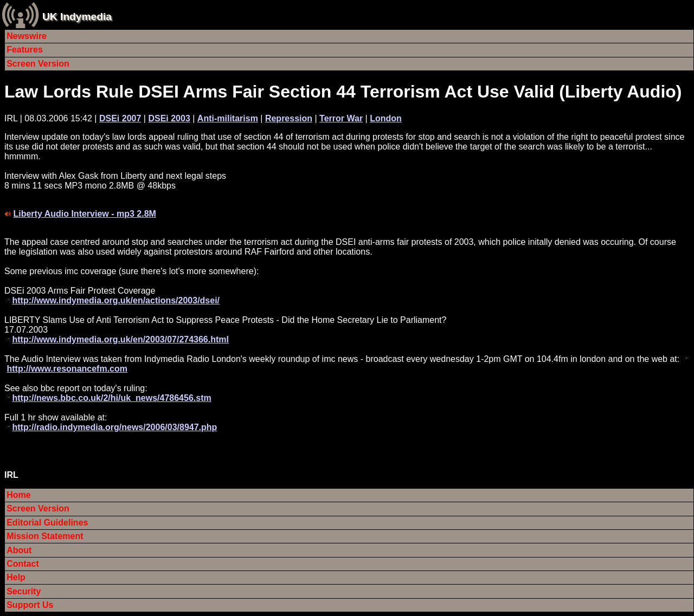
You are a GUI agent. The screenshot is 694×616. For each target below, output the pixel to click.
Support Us (30, 605)
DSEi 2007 (120, 118)
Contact (23, 564)
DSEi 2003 (169, 118)
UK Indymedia (77, 17)
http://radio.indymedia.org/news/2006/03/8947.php (114, 427)
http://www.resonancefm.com (67, 369)
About (19, 550)
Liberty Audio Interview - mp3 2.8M (84, 214)
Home (18, 495)
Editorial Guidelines (47, 523)
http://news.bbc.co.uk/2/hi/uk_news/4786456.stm (111, 398)
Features (25, 50)
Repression (289, 118)
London (386, 118)
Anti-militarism (228, 118)
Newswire (27, 36)
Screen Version (38, 64)
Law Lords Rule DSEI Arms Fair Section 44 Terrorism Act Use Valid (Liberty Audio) (343, 92)
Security (24, 591)
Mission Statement (45, 536)
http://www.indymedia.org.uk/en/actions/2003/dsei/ (116, 300)
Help (16, 577)
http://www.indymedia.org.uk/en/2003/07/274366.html (120, 339)
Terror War (341, 118)
